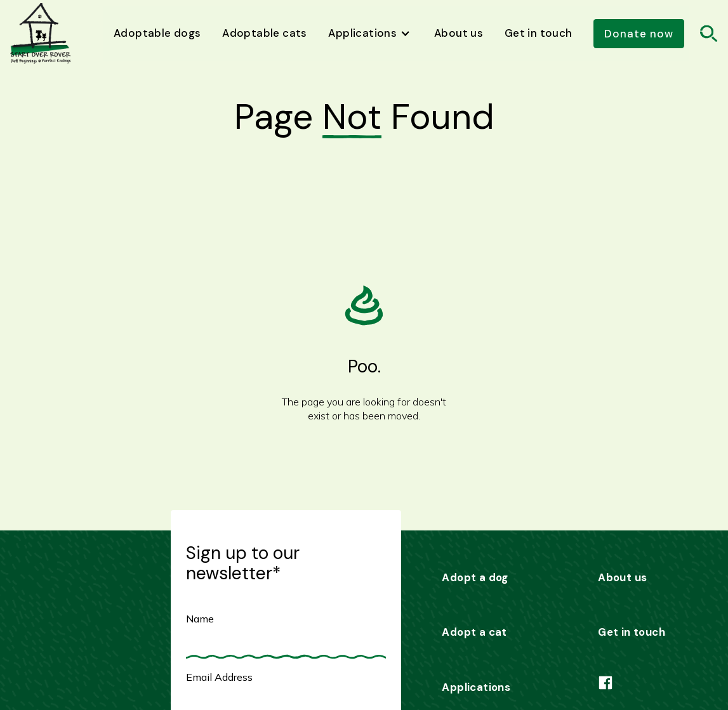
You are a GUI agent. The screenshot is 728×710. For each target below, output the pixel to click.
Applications (476, 687)
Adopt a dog (475, 577)
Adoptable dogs (157, 33)
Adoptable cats (265, 33)
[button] (371, 34)
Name (200, 619)
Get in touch (539, 33)
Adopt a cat (474, 632)
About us (459, 33)
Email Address (219, 677)
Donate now (639, 34)
